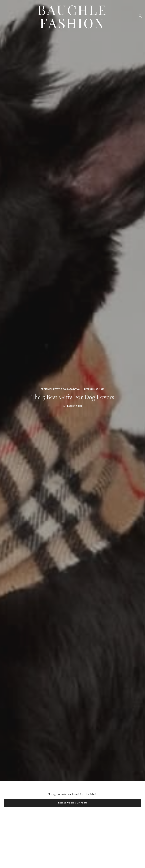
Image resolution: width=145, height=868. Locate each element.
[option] (72, 391)
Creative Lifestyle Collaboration (60, 389)
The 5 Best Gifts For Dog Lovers (72, 397)
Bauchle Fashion (72, 16)
